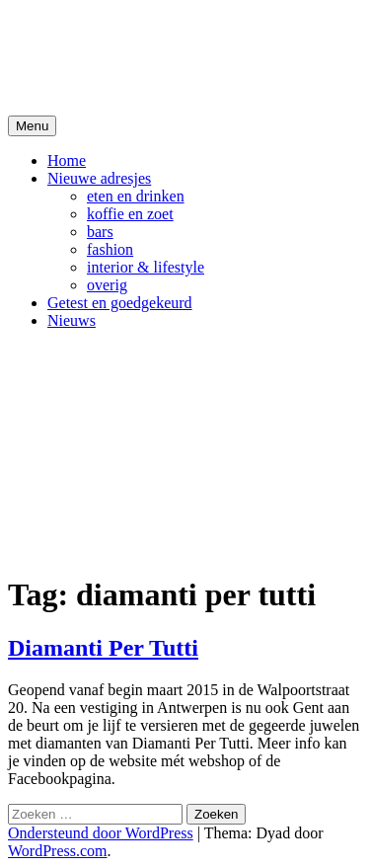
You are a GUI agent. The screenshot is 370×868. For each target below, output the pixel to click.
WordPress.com (57, 851)
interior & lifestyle (146, 267)
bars (100, 232)
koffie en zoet (130, 214)
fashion (110, 249)
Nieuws (72, 320)
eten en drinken (136, 196)
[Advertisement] (185, 451)
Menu (32, 126)
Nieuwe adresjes (99, 178)
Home (67, 160)
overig (107, 285)
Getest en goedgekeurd (120, 303)
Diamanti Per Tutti (103, 648)
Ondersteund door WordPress (101, 833)
